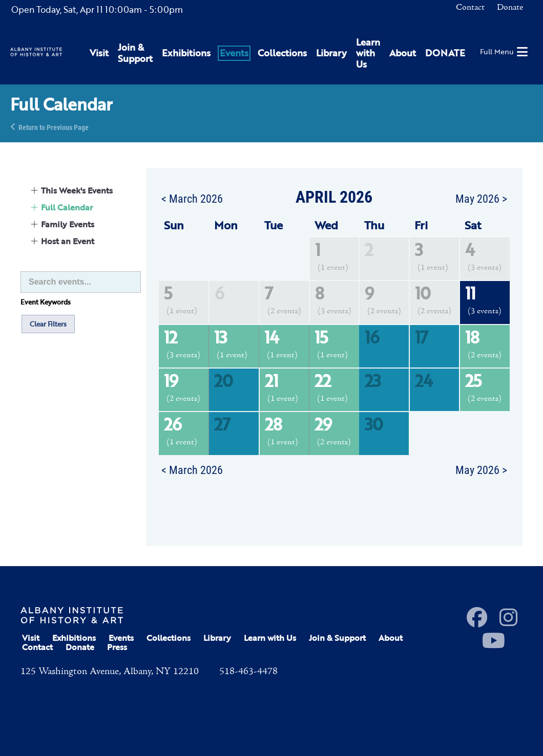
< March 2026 (192, 198)
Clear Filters (48, 324)
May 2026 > (481, 198)
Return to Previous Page (54, 127)
